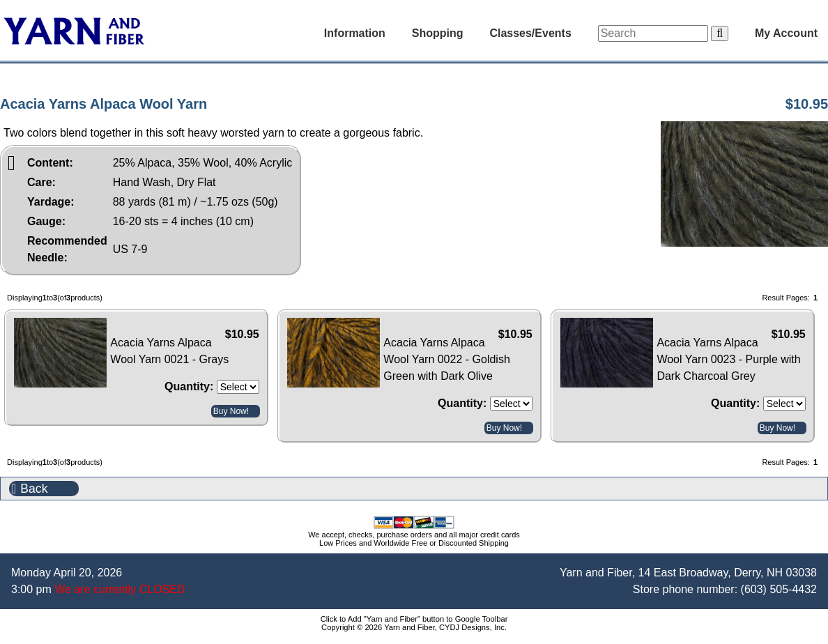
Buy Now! (231, 411)
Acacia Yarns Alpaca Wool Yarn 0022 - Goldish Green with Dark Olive (446, 359)
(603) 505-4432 (779, 589)
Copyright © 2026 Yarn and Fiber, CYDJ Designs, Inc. (414, 627)
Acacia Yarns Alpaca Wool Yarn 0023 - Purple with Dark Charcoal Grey (728, 359)
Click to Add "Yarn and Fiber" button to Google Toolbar (414, 619)
